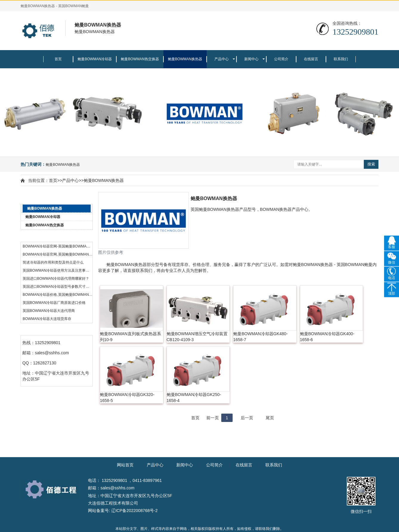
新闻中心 (251, 59)
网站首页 (125, 465)
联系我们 (341, 59)
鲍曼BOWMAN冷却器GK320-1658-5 (127, 398)
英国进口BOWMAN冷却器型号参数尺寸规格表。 (58, 287)
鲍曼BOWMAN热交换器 (140, 59)
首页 (58, 59)
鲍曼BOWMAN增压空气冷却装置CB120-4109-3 (197, 337)
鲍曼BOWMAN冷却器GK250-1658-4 (194, 398)
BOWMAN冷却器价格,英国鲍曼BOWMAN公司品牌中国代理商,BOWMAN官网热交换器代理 (58, 295)
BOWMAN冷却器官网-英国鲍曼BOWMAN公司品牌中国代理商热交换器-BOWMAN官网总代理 (58, 246)
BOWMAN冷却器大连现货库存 (47, 319)
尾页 (270, 418)
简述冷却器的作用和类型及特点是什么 (53, 262)
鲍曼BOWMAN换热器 (185, 59)
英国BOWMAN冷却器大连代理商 (49, 311)
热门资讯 (56, 236)
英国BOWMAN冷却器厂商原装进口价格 (54, 303)
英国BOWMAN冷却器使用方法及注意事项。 (58, 270)
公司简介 (281, 59)
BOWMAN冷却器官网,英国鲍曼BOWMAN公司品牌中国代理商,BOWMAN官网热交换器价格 (58, 254)
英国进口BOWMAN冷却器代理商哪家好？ (56, 279)
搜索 (371, 164)
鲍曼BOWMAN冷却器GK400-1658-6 (327, 337)
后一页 (247, 418)
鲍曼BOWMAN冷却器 (95, 59)
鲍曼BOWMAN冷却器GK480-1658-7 (260, 337)
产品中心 (222, 59)
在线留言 (311, 59)
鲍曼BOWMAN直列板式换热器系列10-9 (130, 337)
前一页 (213, 418)
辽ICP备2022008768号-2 (134, 511)
